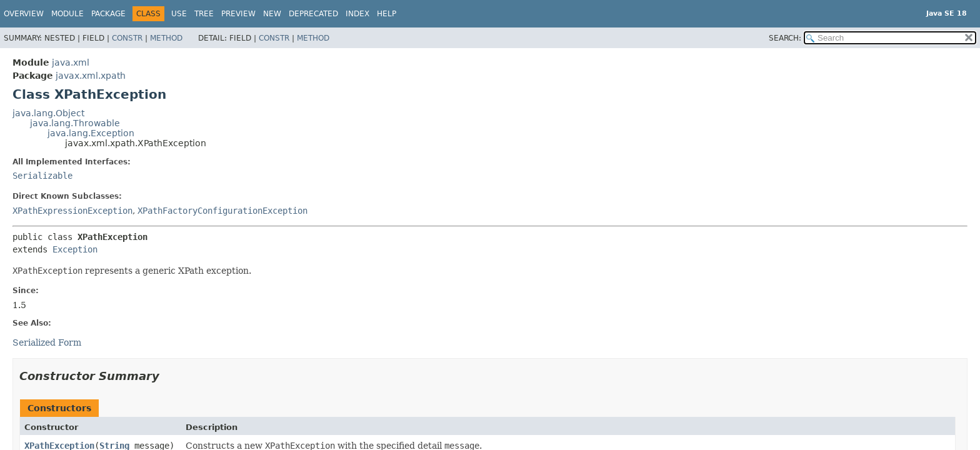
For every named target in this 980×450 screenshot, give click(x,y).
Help (387, 14)
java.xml (71, 62)
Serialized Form (47, 342)
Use (179, 14)
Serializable (42, 176)
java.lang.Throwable (75, 123)
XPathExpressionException (72, 211)
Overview (24, 14)
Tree (204, 14)
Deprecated (313, 14)
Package (108, 14)
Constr (127, 38)
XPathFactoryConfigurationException (222, 211)
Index (357, 14)
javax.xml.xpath (91, 76)
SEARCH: (785, 38)
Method (166, 38)
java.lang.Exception (91, 133)
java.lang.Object (48, 113)
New (272, 14)
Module (67, 14)
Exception (75, 249)
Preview (238, 14)
